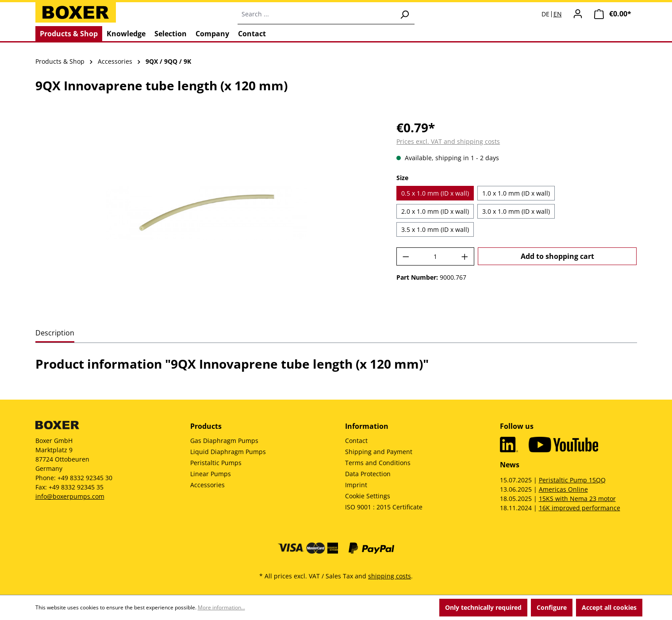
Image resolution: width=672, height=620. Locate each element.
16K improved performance (580, 508)
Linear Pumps (211, 474)
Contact (356, 441)
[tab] (55, 333)
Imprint (356, 485)
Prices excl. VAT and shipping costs (448, 141)
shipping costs (390, 576)
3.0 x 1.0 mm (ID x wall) (516, 211)
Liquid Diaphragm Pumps (228, 452)
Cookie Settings (368, 496)
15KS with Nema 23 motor (577, 499)
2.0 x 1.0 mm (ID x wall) (435, 211)
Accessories (207, 485)
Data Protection (368, 474)
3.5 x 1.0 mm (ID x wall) (435, 229)
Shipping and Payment (379, 452)
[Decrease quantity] (406, 256)
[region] (207, 213)
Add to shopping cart (557, 256)
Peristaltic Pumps (216, 463)
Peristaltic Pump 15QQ (572, 480)
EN (558, 14)
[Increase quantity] (465, 256)
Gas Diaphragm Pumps (224, 441)
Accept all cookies (609, 607)
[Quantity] (436, 256)
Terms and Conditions (378, 463)
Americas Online (563, 489)
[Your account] (578, 14)
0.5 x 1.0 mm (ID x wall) (435, 193)
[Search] (404, 14)
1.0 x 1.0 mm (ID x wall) (516, 193)
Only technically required (483, 607)
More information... (221, 607)
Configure (552, 607)
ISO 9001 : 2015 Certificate (384, 507)
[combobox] (316, 14)
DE (545, 14)
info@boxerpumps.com (70, 496)
